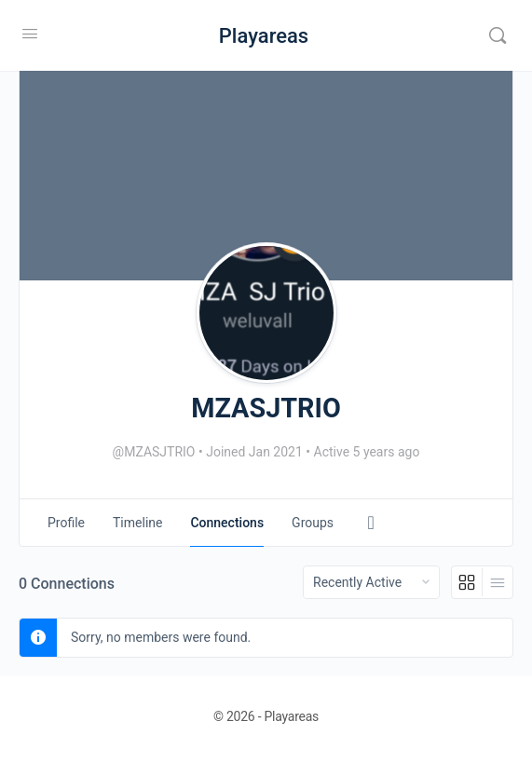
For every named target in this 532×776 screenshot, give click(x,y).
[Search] (498, 35)
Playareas (264, 36)
